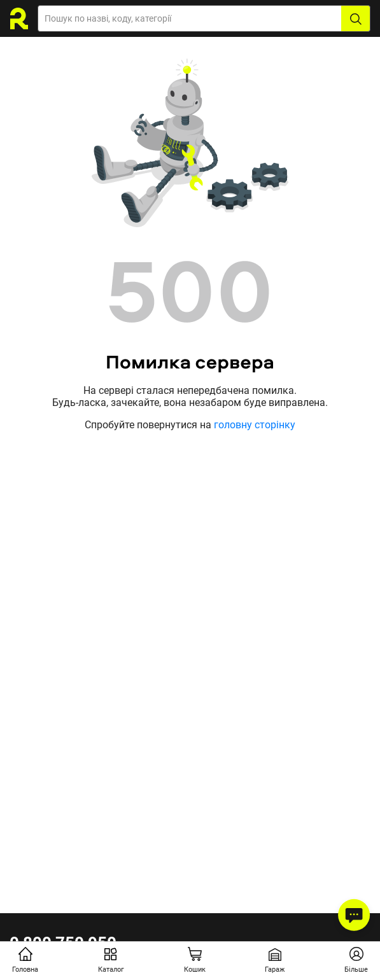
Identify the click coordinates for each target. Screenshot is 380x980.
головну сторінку (255, 425)
